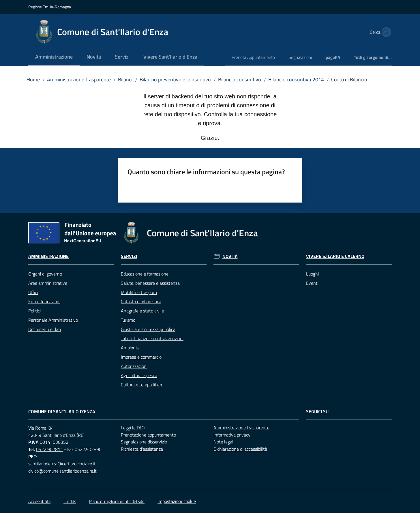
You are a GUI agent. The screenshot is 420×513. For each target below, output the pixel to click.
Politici (34, 311)
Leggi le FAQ (133, 428)
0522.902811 (49, 449)
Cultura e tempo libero (142, 385)
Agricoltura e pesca (139, 375)
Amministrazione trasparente (241, 428)
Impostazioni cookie (177, 501)
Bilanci (125, 79)
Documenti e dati (45, 329)
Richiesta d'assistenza (142, 449)
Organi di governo (45, 274)
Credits (70, 501)
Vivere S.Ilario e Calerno (335, 256)
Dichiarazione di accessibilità (240, 449)
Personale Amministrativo (53, 320)
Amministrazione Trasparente (79, 79)
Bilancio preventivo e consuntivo (175, 79)
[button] (385, 32)
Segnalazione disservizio (144, 442)
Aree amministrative (48, 283)
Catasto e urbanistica (141, 302)
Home (33, 79)
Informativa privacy (232, 435)
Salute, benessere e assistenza (150, 283)
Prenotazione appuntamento (148, 435)
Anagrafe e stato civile (142, 311)
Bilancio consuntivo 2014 (296, 79)
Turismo (128, 320)
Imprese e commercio (141, 357)
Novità (230, 256)
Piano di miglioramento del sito (117, 501)
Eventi (312, 283)
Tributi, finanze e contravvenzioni (152, 338)
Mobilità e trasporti (139, 292)
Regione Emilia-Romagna (50, 7)
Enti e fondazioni (44, 302)
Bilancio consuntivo (240, 79)
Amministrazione (48, 256)
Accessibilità (39, 501)
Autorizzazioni (134, 366)
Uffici (33, 292)
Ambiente (130, 348)
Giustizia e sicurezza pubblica (148, 329)
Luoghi (312, 274)
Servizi (129, 256)
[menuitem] (54, 57)
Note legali (224, 442)
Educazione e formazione (145, 274)
